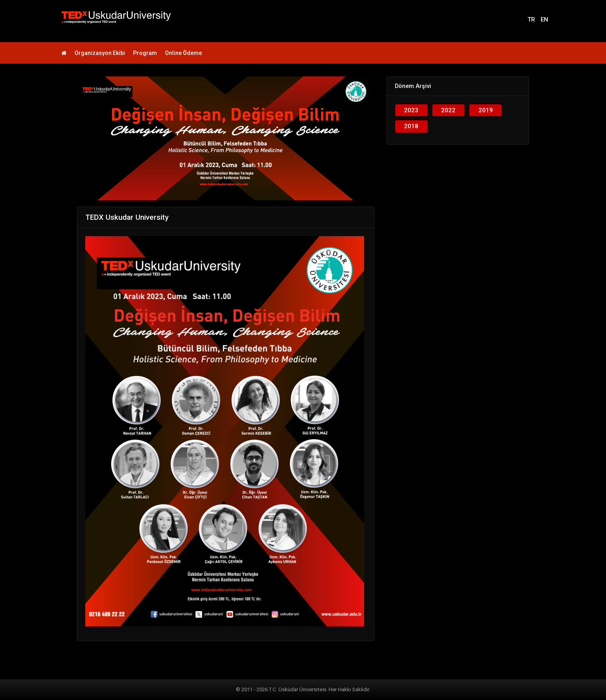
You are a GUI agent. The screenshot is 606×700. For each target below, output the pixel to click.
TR (531, 20)
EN (544, 20)
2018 (411, 126)
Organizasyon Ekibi (100, 53)
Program (145, 53)
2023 (411, 110)
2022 (448, 110)
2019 (486, 110)
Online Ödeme (183, 53)
